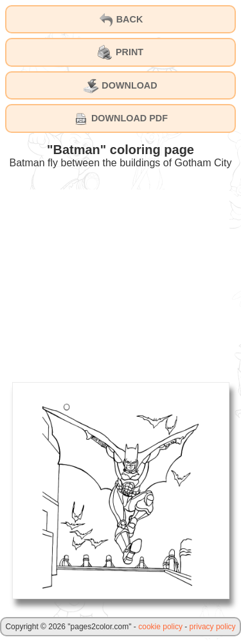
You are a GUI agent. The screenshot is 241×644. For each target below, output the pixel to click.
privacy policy (213, 627)
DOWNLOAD (120, 86)
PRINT (121, 53)
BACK (121, 20)
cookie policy (160, 627)
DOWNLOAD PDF (121, 119)
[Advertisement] (121, 279)
